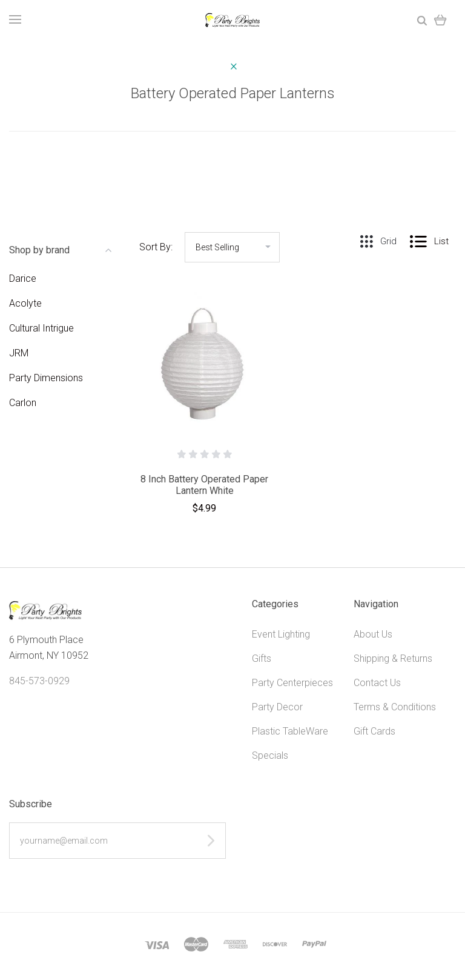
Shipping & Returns (393, 658)
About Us (373, 634)
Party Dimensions (46, 378)
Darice (23, 278)
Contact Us (377, 683)
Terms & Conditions (395, 707)
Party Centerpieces (292, 683)
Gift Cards (374, 731)
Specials (270, 755)
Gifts (262, 658)
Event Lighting (281, 634)
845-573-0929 (39, 681)
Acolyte (25, 303)
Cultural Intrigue (41, 328)
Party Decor (277, 707)
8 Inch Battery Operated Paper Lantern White (204, 485)
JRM (19, 353)
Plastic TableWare (290, 731)
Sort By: (156, 247)
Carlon (23, 403)
